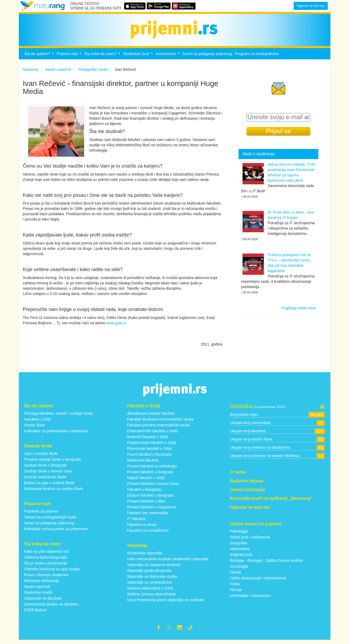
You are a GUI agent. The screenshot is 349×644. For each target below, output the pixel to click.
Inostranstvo (168, 58)
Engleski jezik (241, 558)
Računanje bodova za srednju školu (54, 492)
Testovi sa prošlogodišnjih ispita (50, 520)
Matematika (240, 552)
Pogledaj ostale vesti (298, 311)
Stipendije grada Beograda (149, 574)
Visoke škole (35, 428)
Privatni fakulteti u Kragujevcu (151, 510)
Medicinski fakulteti (143, 463)
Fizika (235, 587)
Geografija (239, 546)
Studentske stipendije (145, 556)
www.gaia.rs (116, 326)
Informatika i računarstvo (250, 599)
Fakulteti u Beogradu (144, 492)
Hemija (236, 593)
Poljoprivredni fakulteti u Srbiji (151, 446)
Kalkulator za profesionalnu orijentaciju (56, 434)
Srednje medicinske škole (45, 480)
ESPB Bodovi (35, 613)
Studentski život (139, 58)
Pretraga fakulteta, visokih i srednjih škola (59, 416)
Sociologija (239, 570)
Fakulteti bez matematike (148, 516)
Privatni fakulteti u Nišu (146, 504)
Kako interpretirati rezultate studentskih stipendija (168, 562)
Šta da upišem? (40, 58)
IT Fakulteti (136, 522)
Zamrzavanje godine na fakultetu (51, 607)
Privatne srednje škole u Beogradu (53, 462)
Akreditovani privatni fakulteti (151, 416)
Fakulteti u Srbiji (38, 422)
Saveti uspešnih (37, 589)
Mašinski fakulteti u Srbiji (147, 440)
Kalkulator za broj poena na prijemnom (56, 532)
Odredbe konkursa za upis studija (52, 572)
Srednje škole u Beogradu (46, 468)
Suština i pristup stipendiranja (151, 597)
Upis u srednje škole (41, 456)
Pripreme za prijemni (41, 514)
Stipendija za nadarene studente (154, 568)
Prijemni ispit (70, 58)
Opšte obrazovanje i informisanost (258, 581)
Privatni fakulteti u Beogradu (150, 475)
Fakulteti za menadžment (148, 533)
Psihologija (239, 534)
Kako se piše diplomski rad (46, 554)
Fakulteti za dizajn (142, 527)
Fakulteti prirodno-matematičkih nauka (159, 428)
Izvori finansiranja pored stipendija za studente (165, 603)
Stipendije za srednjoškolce (150, 585)
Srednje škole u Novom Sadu (48, 474)
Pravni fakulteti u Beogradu (149, 457)
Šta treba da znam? (103, 58)
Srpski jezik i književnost (250, 540)
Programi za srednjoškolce (257, 57)
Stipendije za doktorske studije (152, 579)
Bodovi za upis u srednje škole (49, 486)
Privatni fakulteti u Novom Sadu (153, 487)
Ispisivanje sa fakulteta (43, 601)
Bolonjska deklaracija (42, 584)
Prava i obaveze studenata (46, 578)
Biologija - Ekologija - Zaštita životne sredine (267, 564)
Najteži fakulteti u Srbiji (146, 481)
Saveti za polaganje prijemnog (207, 57)
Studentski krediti (38, 595)
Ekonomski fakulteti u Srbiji (149, 451)
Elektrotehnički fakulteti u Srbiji (152, 434)
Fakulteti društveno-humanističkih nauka (160, 422)
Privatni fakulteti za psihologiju (152, 469)
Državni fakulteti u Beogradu (150, 498)
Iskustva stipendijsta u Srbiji (150, 591)
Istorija (235, 575)
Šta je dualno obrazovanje (46, 566)
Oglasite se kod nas (311, 6)
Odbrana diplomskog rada (46, 560)
